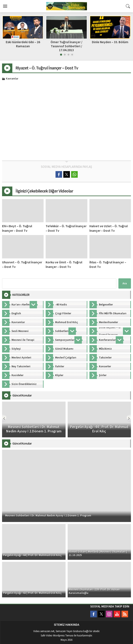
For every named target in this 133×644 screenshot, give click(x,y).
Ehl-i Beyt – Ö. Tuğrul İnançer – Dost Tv (17, 228)
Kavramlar (12, 79)
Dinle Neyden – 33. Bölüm (110, 42)
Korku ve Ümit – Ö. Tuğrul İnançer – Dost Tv (64, 265)
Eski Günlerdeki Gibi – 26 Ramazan (23, 44)
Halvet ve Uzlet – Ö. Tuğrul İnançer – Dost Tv (109, 228)
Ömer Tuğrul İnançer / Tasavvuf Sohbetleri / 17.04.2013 (66, 46)
